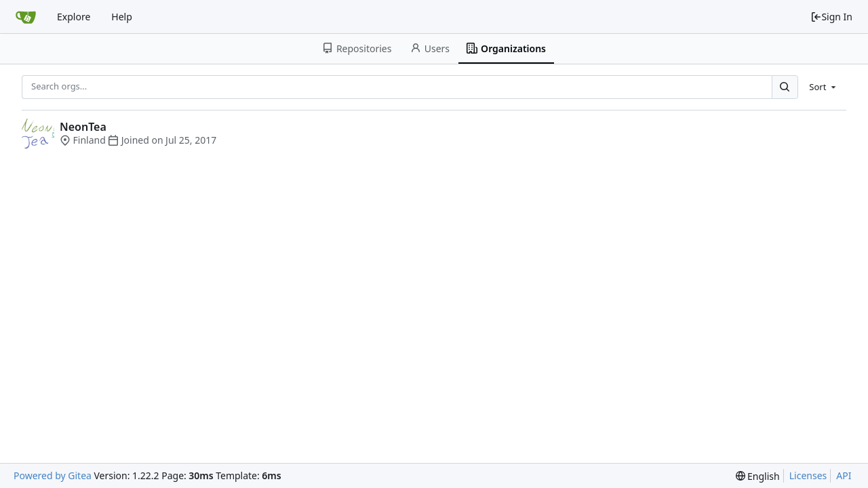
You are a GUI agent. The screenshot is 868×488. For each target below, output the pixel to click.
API (844, 475)
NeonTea (83, 127)
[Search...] (785, 87)
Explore (74, 17)
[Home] (26, 17)
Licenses (808, 475)
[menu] (824, 87)
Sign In (831, 17)
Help (122, 17)
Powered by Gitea (53, 475)
